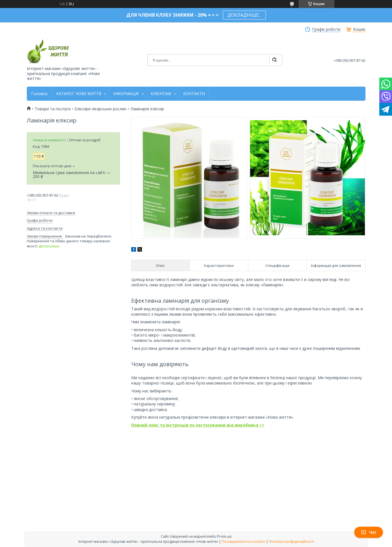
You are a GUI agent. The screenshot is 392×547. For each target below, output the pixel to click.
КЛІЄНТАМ (161, 94)
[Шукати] (274, 60)
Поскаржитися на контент (244, 541)
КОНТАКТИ (194, 94)
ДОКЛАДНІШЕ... (244, 15)
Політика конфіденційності (291, 541)
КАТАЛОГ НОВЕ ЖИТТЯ (79, 94)
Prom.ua (224, 536)
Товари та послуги (53, 109)
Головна (39, 94)
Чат (369, 532)
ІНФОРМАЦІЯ (126, 94)
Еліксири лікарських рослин (100, 109)
